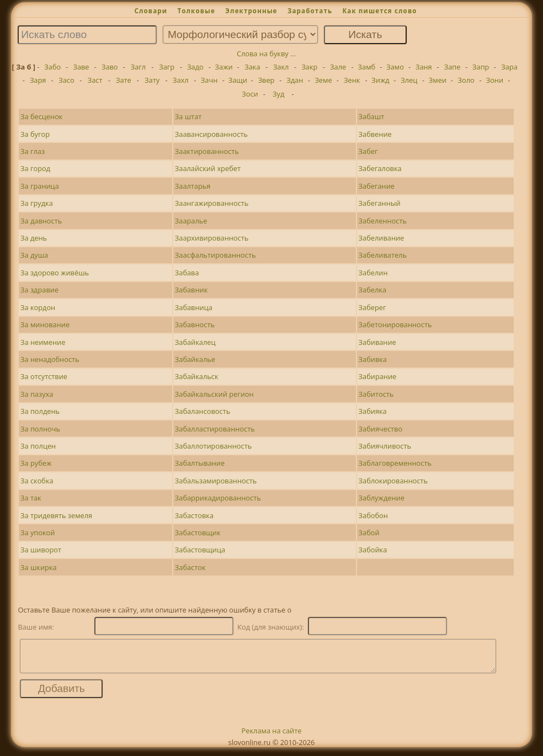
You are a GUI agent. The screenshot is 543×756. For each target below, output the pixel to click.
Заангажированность (212, 203)
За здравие (39, 290)
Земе (323, 80)
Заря (38, 80)
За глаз (33, 151)
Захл (181, 80)
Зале (338, 67)
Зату (152, 80)
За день (34, 238)
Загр (167, 67)
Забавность (195, 324)
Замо (395, 67)
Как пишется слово (379, 11)
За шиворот (41, 550)
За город (35, 168)
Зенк (352, 80)
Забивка (373, 359)
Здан (295, 80)
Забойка (373, 550)
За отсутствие (44, 376)
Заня (424, 67)
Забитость (376, 394)
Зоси (250, 94)
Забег (368, 151)
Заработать (310, 11)
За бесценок (41, 116)
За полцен (38, 446)
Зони (495, 80)
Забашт (372, 116)
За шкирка (39, 567)
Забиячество (381, 429)
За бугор (35, 134)
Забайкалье (195, 359)
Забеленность (383, 221)
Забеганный (380, 203)
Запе (453, 67)
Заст (95, 80)
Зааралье (191, 221)
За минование (45, 324)
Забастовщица (200, 550)
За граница (40, 186)
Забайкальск (197, 376)
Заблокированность (393, 481)
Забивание (377, 342)
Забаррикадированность (218, 498)
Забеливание (382, 238)
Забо (52, 67)
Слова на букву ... (266, 54)
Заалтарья (193, 186)
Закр (309, 67)
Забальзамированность (216, 481)
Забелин (373, 273)
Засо (66, 80)
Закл (281, 67)
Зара (509, 67)
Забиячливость (385, 446)
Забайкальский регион (214, 394)
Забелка (372, 290)
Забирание (378, 376)
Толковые (196, 11)
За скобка (37, 481)
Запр (481, 67)
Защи (238, 80)
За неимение (43, 342)
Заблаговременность (395, 463)
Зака (252, 67)
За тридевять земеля (56, 515)
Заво (110, 67)
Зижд (380, 80)
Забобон (373, 515)
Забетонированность (395, 324)
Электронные (251, 11)
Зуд (278, 94)
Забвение (375, 134)
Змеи (438, 80)
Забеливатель (383, 255)
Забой (369, 533)
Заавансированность (211, 134)
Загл (138, 67)
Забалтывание (200, 463)
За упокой (38, 533)
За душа (34, 255)
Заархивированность (212, 238)
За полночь (40, 429)
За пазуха (37, 394)
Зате (124, 80)
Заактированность (207, 151)
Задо (195, 67)
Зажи (224, 67)
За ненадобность (50, 359)
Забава (187, 273)
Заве (81, 67)
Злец (409, 80)
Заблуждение (382, 498)
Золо (466, 80)
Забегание (377, 186)
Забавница (194, 307)
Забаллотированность (213, 446)
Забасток (190, 567)
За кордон (38, 307)
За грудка (37, 203)
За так (31, 498)
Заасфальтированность (215, 255)
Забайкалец (195, 342)
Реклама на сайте (272, 737)
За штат (188, 116)
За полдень (40, 411)
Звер (267, 80)
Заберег (372, 307)
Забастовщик (198, 533)
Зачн (209, 80)
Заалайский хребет (208, 168)
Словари (151, 11)
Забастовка (194, 515)
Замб (367, 67)
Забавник (191, 290)
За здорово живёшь (55, 273)
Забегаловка (380, 168)
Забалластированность (215, 429)
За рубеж (36, 463)
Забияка (373, 411)
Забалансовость (203, 411)
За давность (41, 221)
